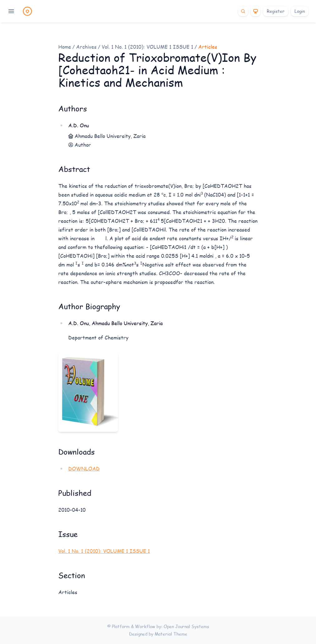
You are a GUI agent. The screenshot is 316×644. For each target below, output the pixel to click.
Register (276, 11)
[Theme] (256, 11)
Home (65, 47)
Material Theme (171, 634)
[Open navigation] (11, 11)
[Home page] (27, 11)
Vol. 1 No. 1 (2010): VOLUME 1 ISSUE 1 (147, 47)
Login (300, 11)
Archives (86, 47)
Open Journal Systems (186, 626)
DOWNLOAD (84, 468)
